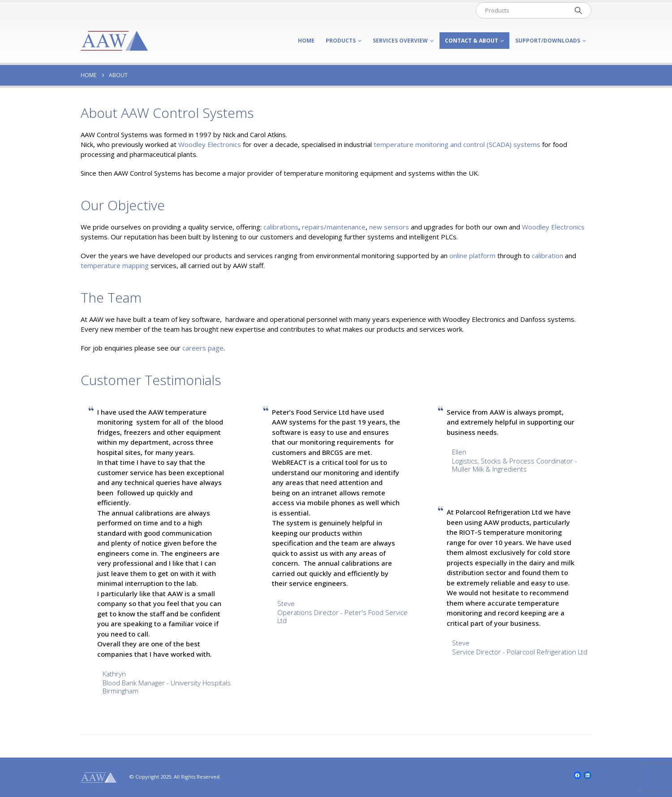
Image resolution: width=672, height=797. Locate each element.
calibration (547, 256)
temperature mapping (115, 265)
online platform (472, 256)
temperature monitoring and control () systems (457, 144)
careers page (203, 348)
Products (341, 41)
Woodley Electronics (210, 144)
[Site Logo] (114, 41)
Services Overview (400, 41)
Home (306, 41)
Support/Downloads (548, 41)
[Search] (578, 10)
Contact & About (472, 41)
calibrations (281, 227)
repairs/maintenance (334, 227)
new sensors (389, 227)
